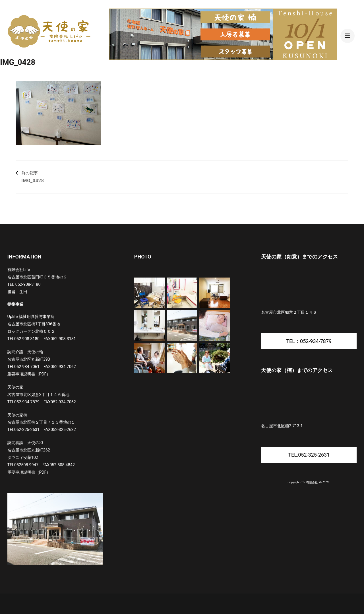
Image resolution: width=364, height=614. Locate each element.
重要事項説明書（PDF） (29, 374)
